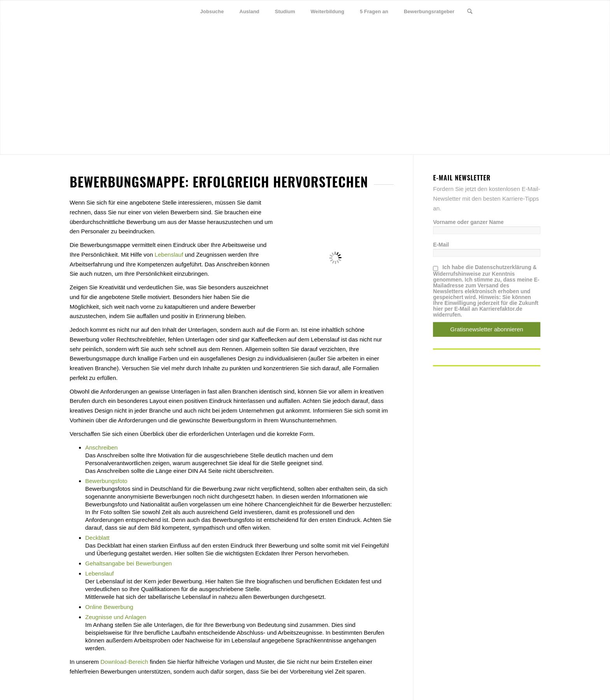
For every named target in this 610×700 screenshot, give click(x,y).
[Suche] (470, 12)
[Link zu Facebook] (511, 11)
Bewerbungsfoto (106, 481)
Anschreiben (101, 447)
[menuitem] (212, 12)
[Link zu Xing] (523, 11)
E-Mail (441, 245)
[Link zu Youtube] (535, 11)
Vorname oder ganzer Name (468, 222)
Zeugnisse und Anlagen (116, 617)
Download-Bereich (124, 662)
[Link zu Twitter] (500, 11)
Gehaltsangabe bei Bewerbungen (129, 563)
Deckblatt (97, 538)
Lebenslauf (169, 255)
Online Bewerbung (109, 607)
